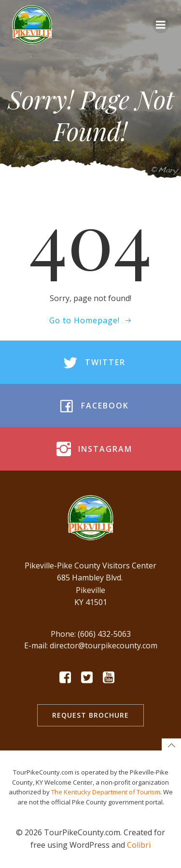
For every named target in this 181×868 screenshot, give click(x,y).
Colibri (139, 845)
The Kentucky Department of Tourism (106, 792)
